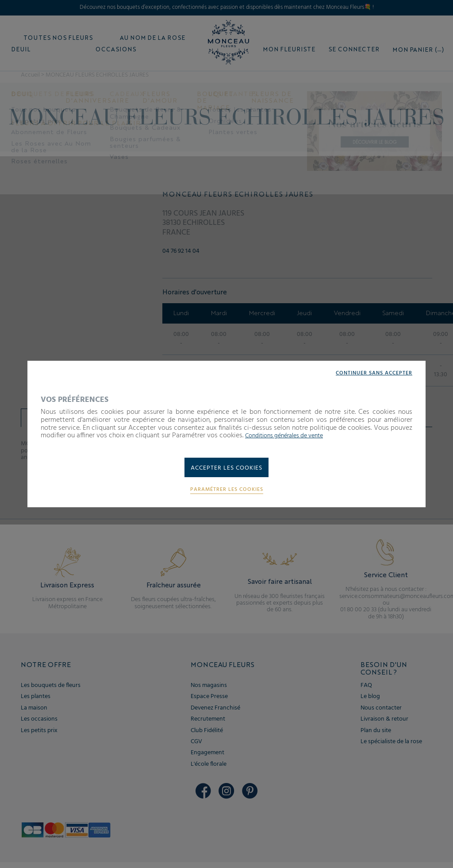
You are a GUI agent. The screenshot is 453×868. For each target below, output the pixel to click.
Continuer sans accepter (369, 372)
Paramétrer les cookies (226, 492)
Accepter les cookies (227, 468)
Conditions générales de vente (291, 434)
